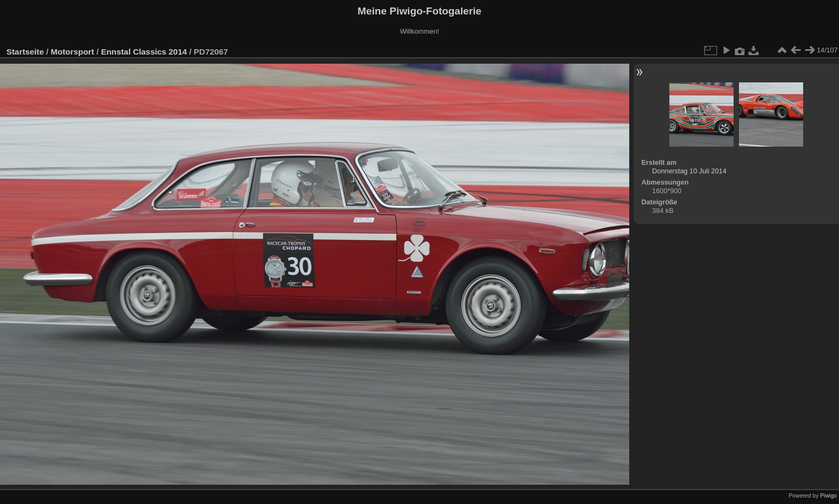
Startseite (25, 52)
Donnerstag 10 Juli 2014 (689, 171)
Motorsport (73, 52)
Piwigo (829, 495)
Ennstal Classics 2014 (144, 52)
